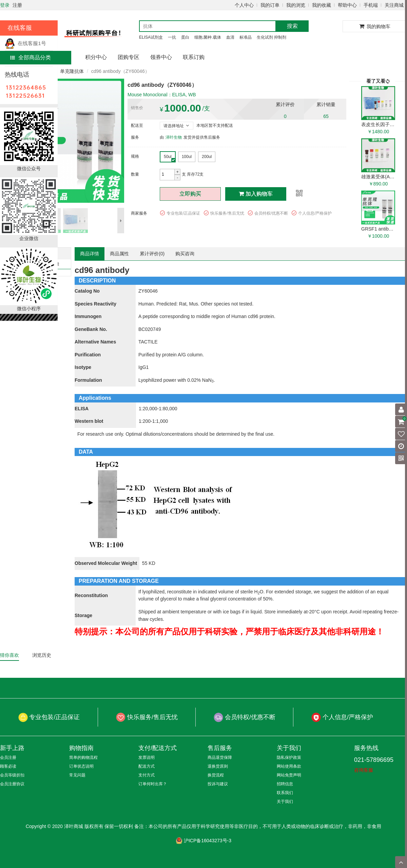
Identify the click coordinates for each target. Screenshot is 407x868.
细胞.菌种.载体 (208, 37)
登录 (5, 5)
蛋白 (185, 37)
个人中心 (244, 5)
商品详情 (90, 254)
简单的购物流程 (83, 757)
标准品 (246, 37)
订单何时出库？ (153, 784)
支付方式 (147, 775)
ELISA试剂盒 (151, 37)
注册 (17, 5)
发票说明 (147, 757)
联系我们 (285, 793)
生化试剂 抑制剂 (272, 37)
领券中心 (161, 57)
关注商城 (394, 5)
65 (326, 116)
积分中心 (96, 57)
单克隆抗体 (72, 71)
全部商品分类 (31, 57)
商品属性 (119, 254)
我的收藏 (322, 5)
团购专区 (129, 57)
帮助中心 (347, 5)
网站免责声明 (289, 775)
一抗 (172, 37)
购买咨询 (185, 254)
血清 (230, 37)
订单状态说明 (81, 766)
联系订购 (194, 57)
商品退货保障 (220, 757)
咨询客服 (364, 770)
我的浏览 (296, 5)
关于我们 (285, 802)
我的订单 (270, 5)
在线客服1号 (25, 43)
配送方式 (147, 766)
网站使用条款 (289, 766)
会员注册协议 (12, 784)
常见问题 (77, 775)
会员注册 (8, 757)
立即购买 (190, 194)
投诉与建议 (218, 784)
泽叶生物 (174, 137)
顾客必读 (8, 766)
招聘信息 (285, 784)
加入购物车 (256, 194)
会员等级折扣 (12, 775)
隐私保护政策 (289, 757)
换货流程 (216, 775)
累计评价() (152, 254)
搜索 (292, 26)
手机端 (371, 5)
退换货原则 (218, 766)
